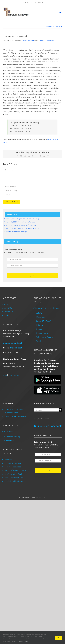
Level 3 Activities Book (13, 481)
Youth (39, 341)
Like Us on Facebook (48, 426)
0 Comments (49, 41)
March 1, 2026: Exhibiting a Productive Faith (22, 228)
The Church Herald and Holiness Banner (13, 411)
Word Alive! (8, 432)
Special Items (42, 333)
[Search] (60, 410)
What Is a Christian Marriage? (17, 232)
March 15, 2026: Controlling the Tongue (20, 222)
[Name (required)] (32, 186)
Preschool (10, 441)
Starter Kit (8, 460)
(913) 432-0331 (16, 348)
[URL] (32, 195)
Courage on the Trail (12, 463)
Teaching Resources (12, 467)
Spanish (40, 329)
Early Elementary (13, 437)
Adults (39, 313)
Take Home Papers (44, 337)
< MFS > (44, 498)
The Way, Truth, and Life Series (47, 308)
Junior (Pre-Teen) (44, 321)
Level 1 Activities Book (13, 474)
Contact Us (8, 312)
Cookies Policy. (23, 641)
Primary (40, 325)
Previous (50, 26)
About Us (8, 308)
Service (41, 41)
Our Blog (7, 315)
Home (6, 305)
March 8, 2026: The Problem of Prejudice (21, 225)
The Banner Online (15, 416)
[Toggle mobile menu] (61, 12)
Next (58, 26)
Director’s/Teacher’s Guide (15, 470)
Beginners (41, 317)
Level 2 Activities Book (13, 478)
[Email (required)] (32, 191)
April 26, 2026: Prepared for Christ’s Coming (22, 219)
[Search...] (46, 410)
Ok (58, 638)
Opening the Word (28, 41)
